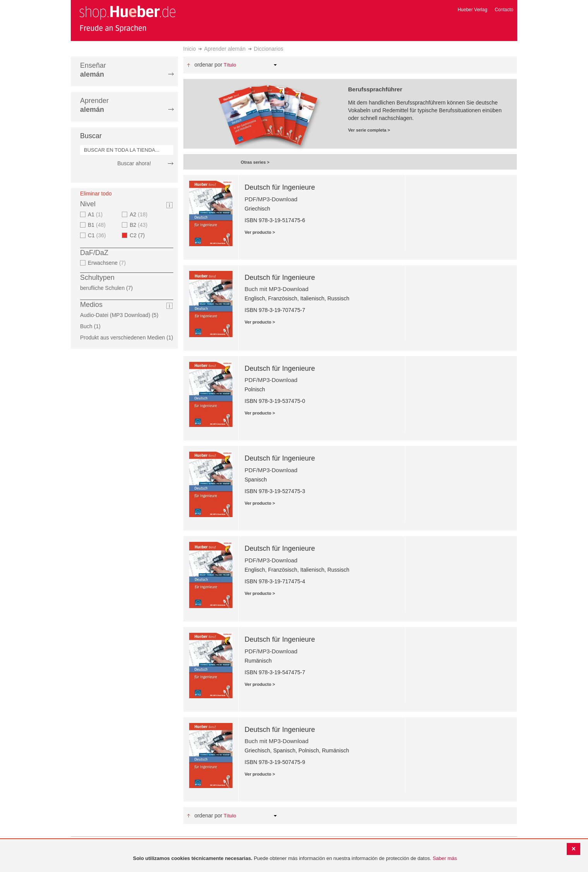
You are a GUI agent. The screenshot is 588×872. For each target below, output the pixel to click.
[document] (295, 859)
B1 (98, 225)
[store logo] (127, 19)
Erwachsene (108, 263)
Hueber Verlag (473, 10)
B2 (139, 225)
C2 (139, 235)
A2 (139, 214)
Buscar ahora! (134, 163)
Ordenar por (208, 65)
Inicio (190, 49)
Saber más (445, 858)
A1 (96, 214)
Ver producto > (260, 232)
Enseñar (93, 70)
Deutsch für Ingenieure (280, 187)
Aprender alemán (225, 49)
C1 (98, 235)
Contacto (504, 10)
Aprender (94, 105)
